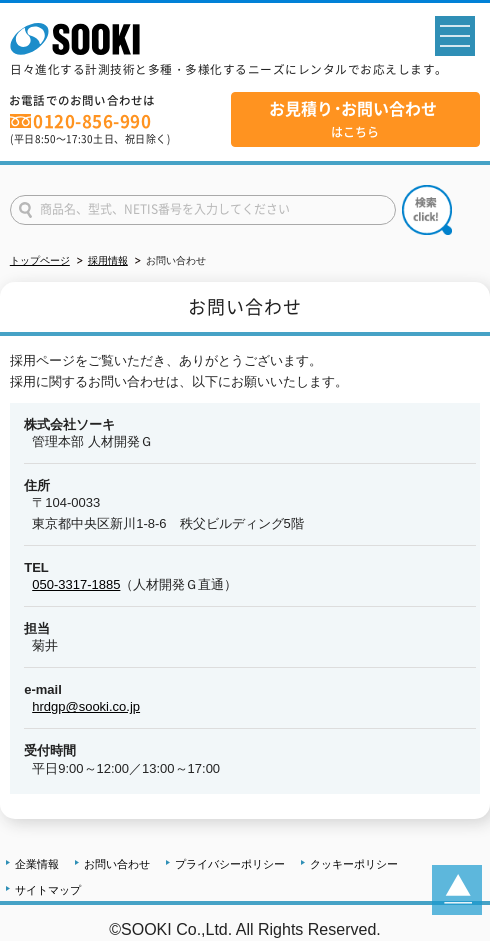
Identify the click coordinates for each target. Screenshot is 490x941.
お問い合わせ (117, 864)
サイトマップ (48, 890)
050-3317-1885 (76, 584)
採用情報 (108, 260)
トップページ (40, 260)
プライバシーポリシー (230, 864)
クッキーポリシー (354, 864)
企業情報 (37, 864)
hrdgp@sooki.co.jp (86, 706)
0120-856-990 (92, 121)
